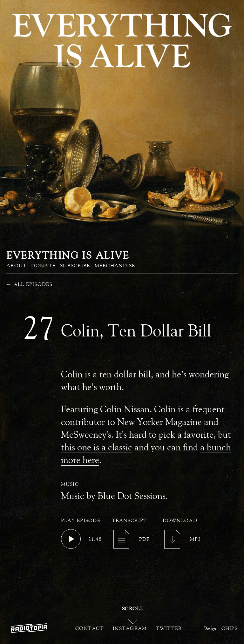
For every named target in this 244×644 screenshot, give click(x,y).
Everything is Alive (68, 255)
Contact (90, 628)
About (17, 265)
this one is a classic (97, 447)
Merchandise (115, 265)
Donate (43, 265)
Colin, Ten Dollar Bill (136, 330)
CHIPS (230, 628)
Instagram (130, 628)
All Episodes (29, 284)
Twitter (169, 628)
